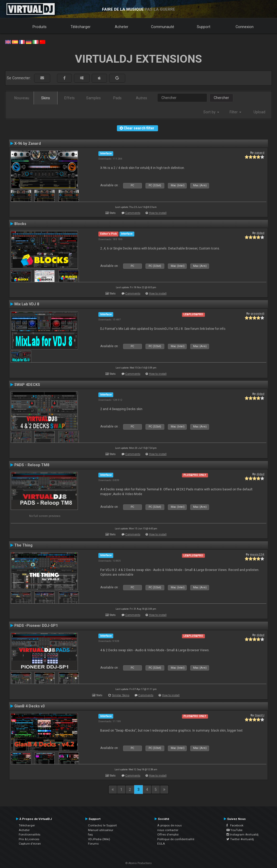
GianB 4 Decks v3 (30, 706)
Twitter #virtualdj (240, 839)
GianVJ (259, 715)
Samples (93, 98)
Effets (70, 98)
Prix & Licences (29, 839)
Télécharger (81, 27)
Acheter (122, 27)
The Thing (23, 545)
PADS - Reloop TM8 (32, 465)
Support (204, 27)
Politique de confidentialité (176, 839)
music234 (257, 554)
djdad (260, 233)
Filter (235, 112)
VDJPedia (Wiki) (99, 839)
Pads (117, 98)
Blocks (20, 224)
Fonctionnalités (30, 834)
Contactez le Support (102, 825)
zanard (259, 153)
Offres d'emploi (168, 834)
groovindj (257, 313)
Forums (93, 844)
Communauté (163, 27)
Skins (46, 98)
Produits (40, 27)
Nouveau (22, 98)
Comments (133, 213)
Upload (259, 112)
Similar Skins (121, 695)
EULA (161, 844)
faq (90, 834)
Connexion (245, 27)
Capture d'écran (30, 844)
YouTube (234, 830)
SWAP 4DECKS (27, 385)
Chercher (221, 98)
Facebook (235, 825)
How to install (158, 213)
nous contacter (168, 830)
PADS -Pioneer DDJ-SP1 (36, 626)
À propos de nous (169, 825)
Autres (141, 98)
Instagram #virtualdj (243, 834)
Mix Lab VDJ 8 (27, 304)
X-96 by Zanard (28, 143)
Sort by (211, 112)
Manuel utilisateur (101, 830)
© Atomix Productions (139, 863)
